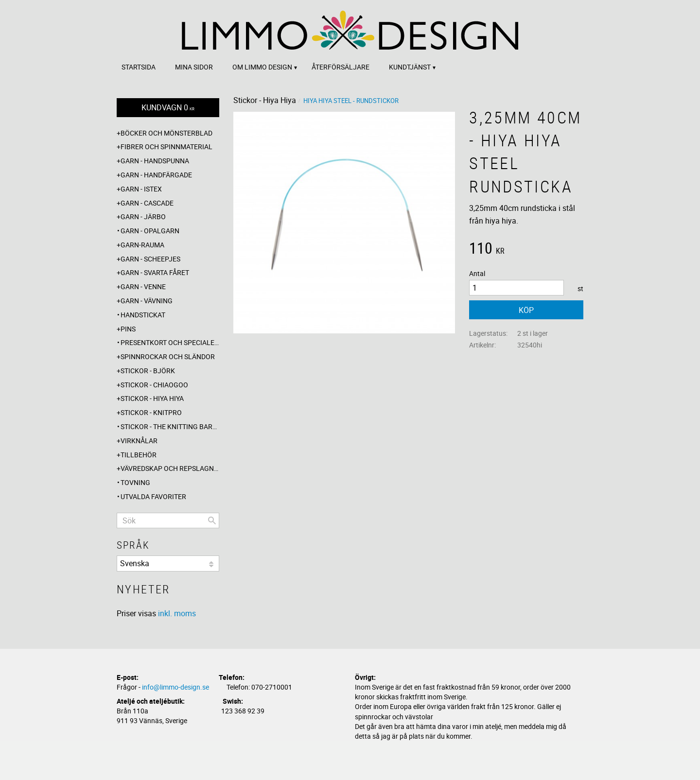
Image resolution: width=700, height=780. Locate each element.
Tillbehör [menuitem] (139, 455)
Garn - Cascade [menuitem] (147, 203)
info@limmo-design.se (175, 687)
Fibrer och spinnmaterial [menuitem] (166, 147)
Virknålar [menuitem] (139, 441)
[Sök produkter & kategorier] (168, 520)
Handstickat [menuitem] (143, 315)
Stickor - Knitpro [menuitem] (151, 412)
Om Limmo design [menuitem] (262, 67)
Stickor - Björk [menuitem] (148, 371)
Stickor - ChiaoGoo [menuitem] (154, 385)
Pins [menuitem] (128, 329)
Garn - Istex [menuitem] (141, 189)
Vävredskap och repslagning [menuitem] (170, 468)
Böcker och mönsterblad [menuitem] (166, 133)
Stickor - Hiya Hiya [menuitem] (152, 398)
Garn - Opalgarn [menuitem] (150, 231)
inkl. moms (177, 613)
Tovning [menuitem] (135, 482)
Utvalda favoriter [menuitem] (153, 496)
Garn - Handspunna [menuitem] (155, 161)
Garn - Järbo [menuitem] (143, 217)
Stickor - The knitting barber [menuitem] (170, 426)
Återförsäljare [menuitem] (341, 67)
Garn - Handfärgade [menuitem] (156, 175)
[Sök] (212, 520)
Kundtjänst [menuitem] (410, 67)
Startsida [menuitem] (139, 67)
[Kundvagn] (168, 108)
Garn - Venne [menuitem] (143, 286)
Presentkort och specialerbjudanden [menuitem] (170, 342)
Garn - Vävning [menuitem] (147, 301)
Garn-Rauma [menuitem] (142, 245)
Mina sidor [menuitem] (194, 67)
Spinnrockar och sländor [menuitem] (168, 356)
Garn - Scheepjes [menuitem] (150, 259)
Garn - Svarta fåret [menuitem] (155, 272)
